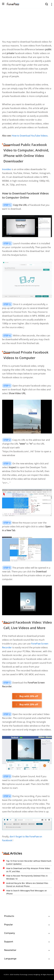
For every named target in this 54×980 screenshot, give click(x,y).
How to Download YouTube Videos (30, 136)
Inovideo (7, 169)
